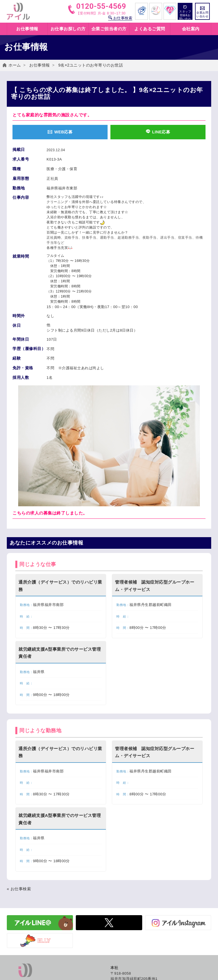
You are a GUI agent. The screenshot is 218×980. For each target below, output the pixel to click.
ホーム (15, 65)
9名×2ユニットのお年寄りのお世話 (91, 65)
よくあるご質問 (150, 29)
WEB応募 (60, 132)
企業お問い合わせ (202, 12)
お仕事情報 (40, 65)
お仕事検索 (120, 18)
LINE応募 (158, 132)
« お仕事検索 (19, 899)
